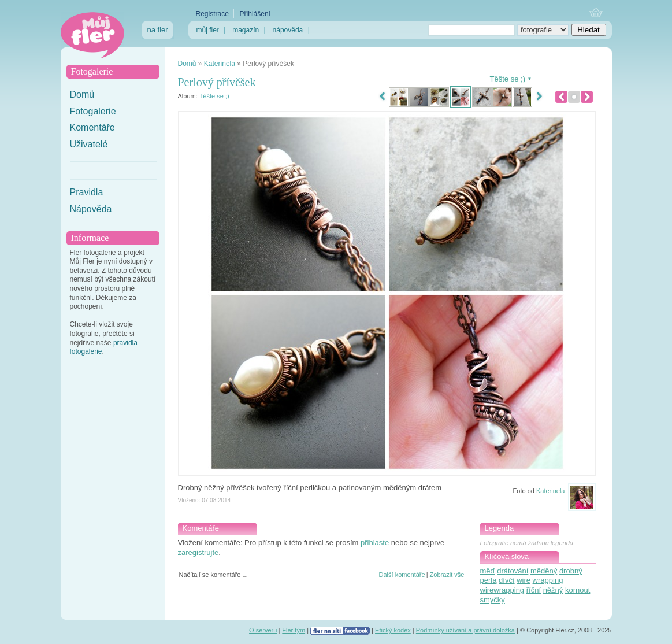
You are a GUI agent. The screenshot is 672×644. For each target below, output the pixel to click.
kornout (578, 590)
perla (489, 580)
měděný (544, 571)
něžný (553, 590)
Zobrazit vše (447, 575)
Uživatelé (89, 144)
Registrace (212, 14)
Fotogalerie (93, 111)
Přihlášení (255, 14)
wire (524, 580)
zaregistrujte (198, 552)
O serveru (263, 630)
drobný (571, 571)
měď (488, 571)
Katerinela (220, 64)
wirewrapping (502, 590)
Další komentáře (402, 575)
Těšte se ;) (214, 96)
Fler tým (294, 630)
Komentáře (92, 127)
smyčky (493, 600)
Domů (82, 95)
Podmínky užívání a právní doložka (465, 630)
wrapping (548, 580)
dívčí (506, 580)
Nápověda (91, 209)
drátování (513, 571)
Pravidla (87, 192)
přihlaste (375, 543)
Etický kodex (393, 630)
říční (534, 590)
